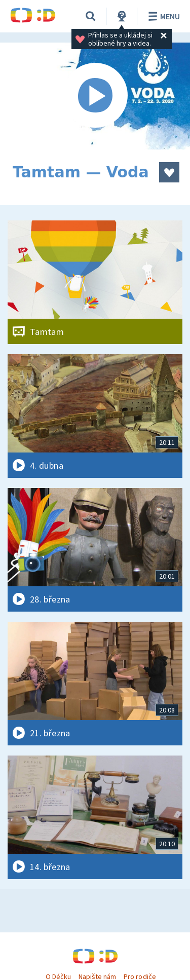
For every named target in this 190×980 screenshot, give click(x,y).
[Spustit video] (95, 96)
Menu (162, 16)
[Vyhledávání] (91, 16)
